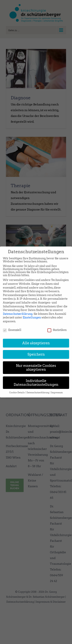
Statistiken (57, 326)
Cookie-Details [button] (17, 388)
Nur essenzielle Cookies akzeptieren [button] (36, 363)
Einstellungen (32, 313)
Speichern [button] (36, 350)
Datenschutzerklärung (18, 309)
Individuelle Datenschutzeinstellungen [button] (36, 378)
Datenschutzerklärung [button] (38, 388)
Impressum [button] (57, 388)
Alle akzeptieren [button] (36, 339)
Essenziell (12, 326)
